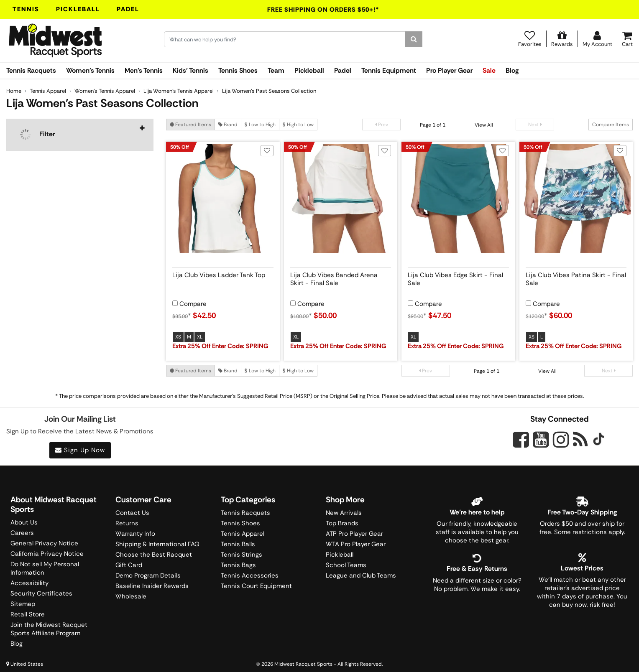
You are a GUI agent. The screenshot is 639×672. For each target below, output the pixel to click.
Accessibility (29, 583)
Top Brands (342, 523)
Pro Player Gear (449, 70)
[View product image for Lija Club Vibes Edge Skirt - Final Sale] (458, 199)
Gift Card (129, 565)
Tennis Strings (242, 555)
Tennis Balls (238, 544)
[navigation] (80, 135)
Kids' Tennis (190, 70)
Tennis (26, 9)
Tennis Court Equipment (256, 586)
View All (484, 125)
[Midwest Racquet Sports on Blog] (580, 439)
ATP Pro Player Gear (354, 534)
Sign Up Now (80, 450)
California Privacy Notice (47, 554)
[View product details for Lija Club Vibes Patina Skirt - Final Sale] (576, 277)
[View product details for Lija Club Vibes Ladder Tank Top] (223, 277)
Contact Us (132, 513)
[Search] (414, 39)
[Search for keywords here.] (285, 39)
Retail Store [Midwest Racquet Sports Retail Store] (28, 614)
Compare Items (611, 125)
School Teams (346, 565)
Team (276, 70)
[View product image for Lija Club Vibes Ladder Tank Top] (223, 199)
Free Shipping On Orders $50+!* (323, 10)
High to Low (298, 125)
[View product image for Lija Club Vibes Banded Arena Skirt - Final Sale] (341, 199)
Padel (128, 9)
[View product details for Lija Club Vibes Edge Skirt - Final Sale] (458, 277)
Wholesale (131, 596)
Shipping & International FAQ (157, 544)
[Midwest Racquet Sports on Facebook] (521, 444)
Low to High (260, 125)
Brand (228, 125)
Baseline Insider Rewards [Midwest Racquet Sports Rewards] (152, 586)
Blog (512, 70)
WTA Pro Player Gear (356, 544)
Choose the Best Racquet (154, 555)
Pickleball (78, 9)
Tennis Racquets (31, 70)
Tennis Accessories (250, 575)
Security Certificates (41, 593)
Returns (127, 523)
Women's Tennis (90, 70)
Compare (193, 304)
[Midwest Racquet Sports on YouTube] (541, 439)
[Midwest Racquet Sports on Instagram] (561, 439)
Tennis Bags (238, 565)
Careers (22, 533)
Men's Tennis (144, 70)
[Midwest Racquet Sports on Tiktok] (599, 440)
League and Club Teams (361, 575)
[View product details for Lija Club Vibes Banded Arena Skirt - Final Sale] (341, 277)
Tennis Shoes (238, 70)
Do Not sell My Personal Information (45, 568)
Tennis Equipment (389, 70)
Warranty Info (135, 534)
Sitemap (23, 604)
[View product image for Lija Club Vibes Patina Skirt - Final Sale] (576, 199)
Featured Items (190, 125)
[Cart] (627, 39)
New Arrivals (344, 513)
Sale (489, 70)
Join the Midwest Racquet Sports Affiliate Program (49, 629)
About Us (24, 522)
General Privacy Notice (44, 543)
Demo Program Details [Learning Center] (148, 575)
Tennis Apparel (243, 534)
